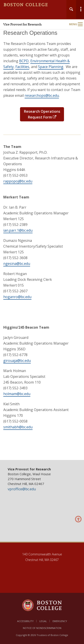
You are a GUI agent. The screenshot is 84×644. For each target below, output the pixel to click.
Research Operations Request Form (42, 114)
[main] (42, 243)
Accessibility (25, 621)
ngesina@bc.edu (17, 264)
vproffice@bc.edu (22, 489)
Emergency (60, 621)
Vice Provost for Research (22, 24)
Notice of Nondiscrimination (42, 628)
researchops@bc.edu (42, 95)
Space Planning (51, 67)
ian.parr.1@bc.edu (18, 230)
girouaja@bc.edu (17, 361)
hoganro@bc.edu (17, 297)
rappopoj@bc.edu (18, 181)
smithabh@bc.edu (18, 427)
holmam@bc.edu (17, 394)
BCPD (24, 61)
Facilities (22, 67)
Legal (43, 621)
